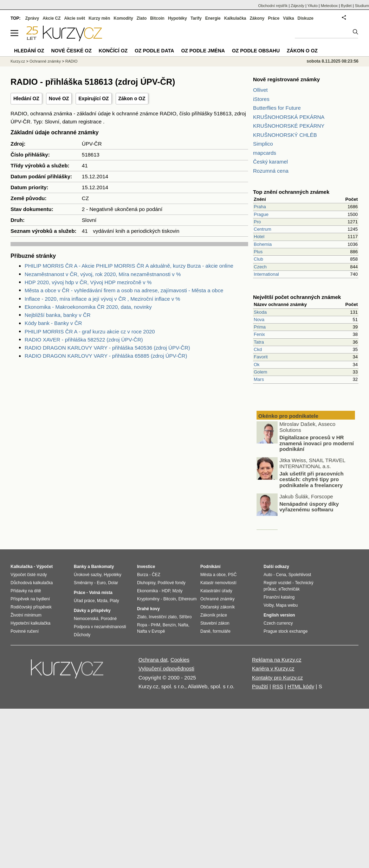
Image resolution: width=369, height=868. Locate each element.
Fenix (259, 334)
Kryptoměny (148, 599)
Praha (260, 207)
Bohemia (263, 244)
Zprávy (32, 18)
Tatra (259, 342)
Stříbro (185, 617)
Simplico (263, 144)
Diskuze (306, 18)
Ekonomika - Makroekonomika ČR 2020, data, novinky (88, 307)
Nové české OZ (72, 51)
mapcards (265, 153)
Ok (257, 365)
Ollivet (260, 90)
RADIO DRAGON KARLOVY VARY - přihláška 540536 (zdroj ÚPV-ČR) (107, 348)
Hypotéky (177, 18)
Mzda (102, 601)
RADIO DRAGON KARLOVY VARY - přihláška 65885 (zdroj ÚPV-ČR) (106, 356)
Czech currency (278, 623)
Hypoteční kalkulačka (30, 623)
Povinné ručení (25, 631)
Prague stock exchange (286, 631)
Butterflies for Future (277, 108)
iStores (261, 99)
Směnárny (83, 583)
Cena (281, 575)
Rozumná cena (271, 171)
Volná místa (101, 593)
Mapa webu (287, 605)
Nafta (183, 625)
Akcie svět (75, 18)
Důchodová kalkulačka (32, 583)
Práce (274, 18)
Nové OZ (59, 98)
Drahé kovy (148, 609)
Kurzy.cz (18, 61)
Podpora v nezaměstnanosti (100, 627)
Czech (260, 267)
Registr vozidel (277, 583)
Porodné (109, 619)
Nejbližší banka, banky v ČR (58, 315)
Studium (362, 6)
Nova (259, 320)
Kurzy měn (99, 18)
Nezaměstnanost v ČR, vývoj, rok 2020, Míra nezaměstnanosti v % (103, 274)
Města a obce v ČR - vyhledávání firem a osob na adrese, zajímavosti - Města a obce (124, 290)
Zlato (142, 18)
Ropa (142, 625)
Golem (260, 372)
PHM (156, 625)
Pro (257, 222)
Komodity (123, 18)
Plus (258, 252)
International (266, 274)
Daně (205, 631)
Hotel (259, 237)
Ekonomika (147, 591)
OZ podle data (154, 51)
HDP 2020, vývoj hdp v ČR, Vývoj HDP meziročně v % (88, 282)
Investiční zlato (163, 617)
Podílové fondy (171, 583)
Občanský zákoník (218, 607)
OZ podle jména (203, 51)
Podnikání (210, 567)
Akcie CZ (51, 18)
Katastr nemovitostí (218, 583)
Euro (101, 583)
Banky (80, 567)
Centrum (263, 229)
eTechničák (289, 589)
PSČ (232, 575)
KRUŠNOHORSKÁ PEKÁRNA (289, 117)
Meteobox (329, 6)
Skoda (260, 312)
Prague (261, 214)
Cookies (180, 660)
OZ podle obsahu (256, 51)
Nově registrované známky (286, 79)
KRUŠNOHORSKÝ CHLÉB (285, 135)
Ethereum (187, 599)
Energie (213, 18)
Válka (288, 18)
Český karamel (270, 162)
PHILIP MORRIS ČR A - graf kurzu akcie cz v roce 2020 (90, 331)
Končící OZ (113, 51)
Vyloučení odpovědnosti (166, 668)
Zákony (257, 18)
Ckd (258, 349)
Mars (259, 379)
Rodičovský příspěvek (31, 607)
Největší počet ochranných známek (297, 297)
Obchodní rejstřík (273, 6)
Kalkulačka (235, 18)
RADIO (72, 61)
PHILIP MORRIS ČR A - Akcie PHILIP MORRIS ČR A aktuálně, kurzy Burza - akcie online (129, 266)
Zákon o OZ (132, 98)
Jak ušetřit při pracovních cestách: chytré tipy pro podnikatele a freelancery (312, 480)
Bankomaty (102, 567)
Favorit (261, 357)
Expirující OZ (93, 98)
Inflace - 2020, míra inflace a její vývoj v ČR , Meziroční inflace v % (102, 299)
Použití (260, 686)
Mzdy (178, 591)
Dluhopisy (146, 583)
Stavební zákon (215, 623)
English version (279, 615)
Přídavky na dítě (26, 591)
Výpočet (44, 567)
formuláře (222, 631)
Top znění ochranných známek (291, 192)
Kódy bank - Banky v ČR (53, 323)
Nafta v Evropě (151, 631)
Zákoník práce (214, 615)
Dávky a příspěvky (92, 611)
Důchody (82, 635)
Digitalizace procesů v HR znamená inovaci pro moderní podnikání (317, 444)
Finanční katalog (279, 597)
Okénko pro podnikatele (288, 416)
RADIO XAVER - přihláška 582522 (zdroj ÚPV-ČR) (84, 340)
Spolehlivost (300, 575)
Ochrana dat (153, 660)
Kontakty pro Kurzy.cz (277, 678)
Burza (143, 575)
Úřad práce (84, 601)
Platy (114, 601)
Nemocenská (86, 619)
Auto (268, 575)
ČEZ (156, 575)
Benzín (169, 625)
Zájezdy (297, 6)
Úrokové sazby (88, 575)
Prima (260, 327)
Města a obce (213, 575)
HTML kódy (301, 686)
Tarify (196, 18)
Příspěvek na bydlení (30, 599)
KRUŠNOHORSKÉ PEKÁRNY (289, 126)
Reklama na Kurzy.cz (277, 660)
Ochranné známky (45, 61)
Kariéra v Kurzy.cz (273, 668)
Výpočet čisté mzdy (29, 575)
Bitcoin (157, 18)
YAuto (313, 6)
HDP (166, 591)
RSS (278, 686)
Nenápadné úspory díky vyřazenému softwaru (309, 508)
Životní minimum (26, 615)
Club (258, 259)
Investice (146, 567)
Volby (268, 605)
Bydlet (346, 6)
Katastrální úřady (216, 591)
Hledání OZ (26, 98)
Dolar (113, 583)
